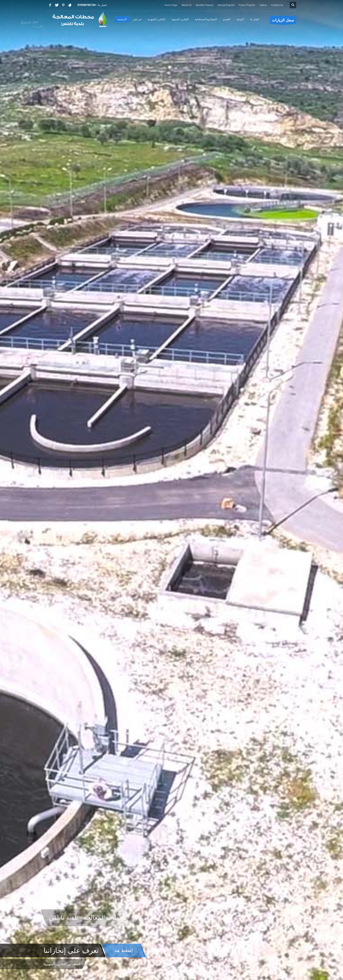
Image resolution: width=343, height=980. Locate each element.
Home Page (171, 5)
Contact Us (277, 5)
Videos (263, 5)
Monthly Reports (205, 5)
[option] (171, 490)
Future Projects (247, 5)
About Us (186, 5)
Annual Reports (226, 5)
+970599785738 (87, 5)
